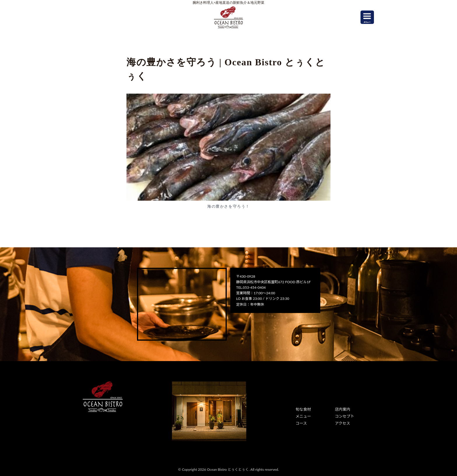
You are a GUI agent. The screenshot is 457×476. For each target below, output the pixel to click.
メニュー (303, 415)
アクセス (342, 422)
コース (301, 422)
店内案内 (342, 409)
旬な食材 (303, 409)
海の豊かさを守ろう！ (228, 206)
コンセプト (344, 415)
